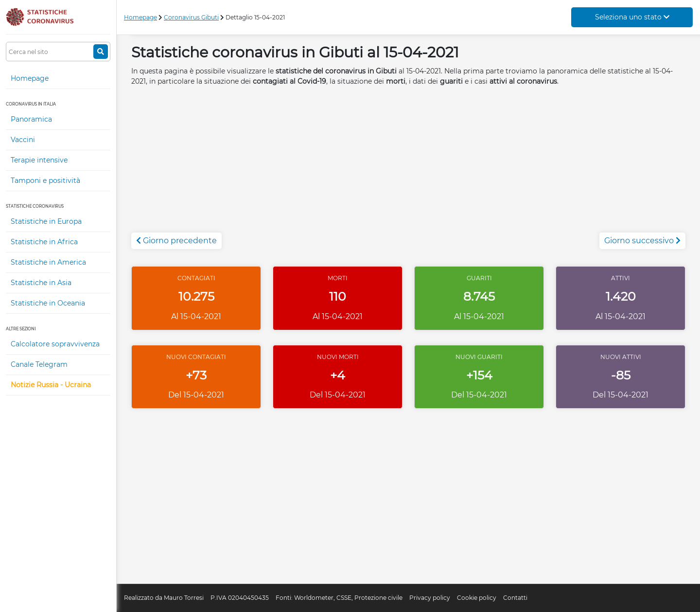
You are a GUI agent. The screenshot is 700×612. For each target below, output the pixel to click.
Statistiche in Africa (44, 242)
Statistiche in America (48, 262)
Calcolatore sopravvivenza (55, 344)
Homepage (30, 78)
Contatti (515, 598)
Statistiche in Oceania (48, 303)
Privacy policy (430, 598)
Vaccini (23, 140)
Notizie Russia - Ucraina (51, 385)
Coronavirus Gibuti (191, 17)
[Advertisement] (408, 164)
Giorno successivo (642, 241)
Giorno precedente (176, 241)
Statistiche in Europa (46, 221)
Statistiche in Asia (41, 283)
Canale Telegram (39, 364)
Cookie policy (477, 598)
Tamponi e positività (45, 180)
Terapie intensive (39, 160)
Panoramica (31, 119)
